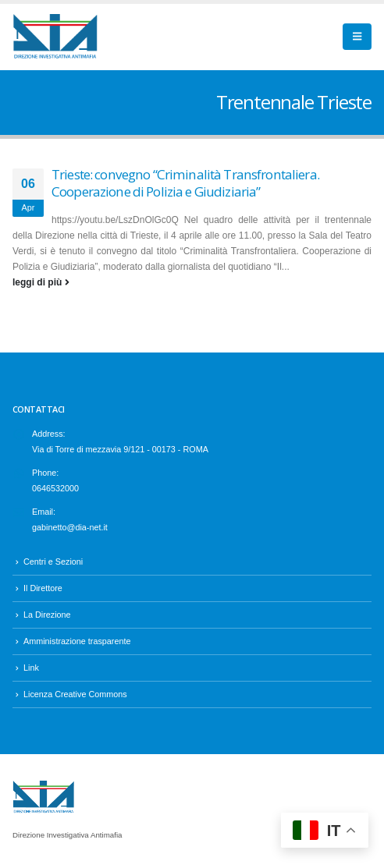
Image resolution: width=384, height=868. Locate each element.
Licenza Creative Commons (75, 694)
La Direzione (47, 615)
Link (31, 668)
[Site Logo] (55, 37)
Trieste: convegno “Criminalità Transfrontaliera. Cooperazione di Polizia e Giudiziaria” (185, 183)
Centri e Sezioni (53, 562)
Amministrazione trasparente (77, 641)
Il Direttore (43, 588)
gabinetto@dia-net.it (70, 527)
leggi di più (41, 282)
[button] (357, 37)
